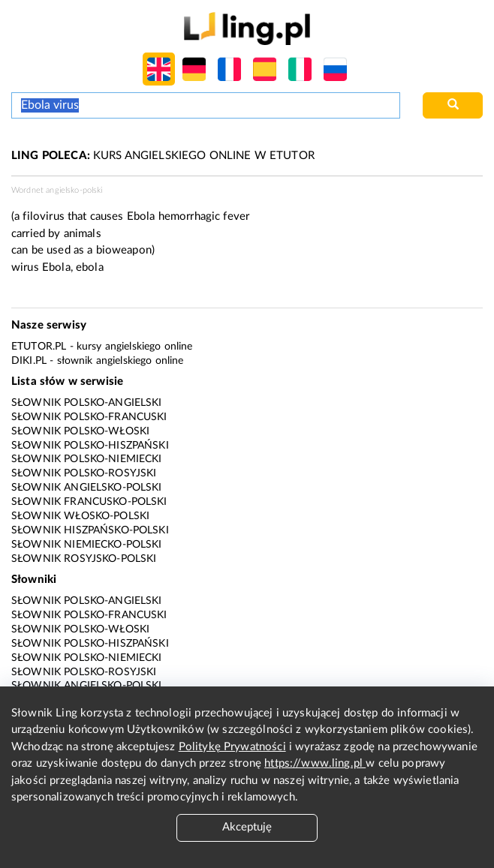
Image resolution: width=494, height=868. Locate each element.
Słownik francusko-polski (89, 502)
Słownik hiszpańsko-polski (90, 530)
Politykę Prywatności (232, 747)
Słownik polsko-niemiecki (87, 459)
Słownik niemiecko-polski (87, 545)
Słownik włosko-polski (80, 516)
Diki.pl (29, 361)
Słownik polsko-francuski (89, 417)
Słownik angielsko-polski (87, 488)
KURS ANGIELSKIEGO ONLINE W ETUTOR (163, 156)
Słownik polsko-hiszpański (90, 446)
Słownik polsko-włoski (80, 431)
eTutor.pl (39, 347)
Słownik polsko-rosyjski (84, 473)
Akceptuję (247, 827)
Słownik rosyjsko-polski (84, 559)
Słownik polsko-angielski (87, 403)
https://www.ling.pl (315, 763)
